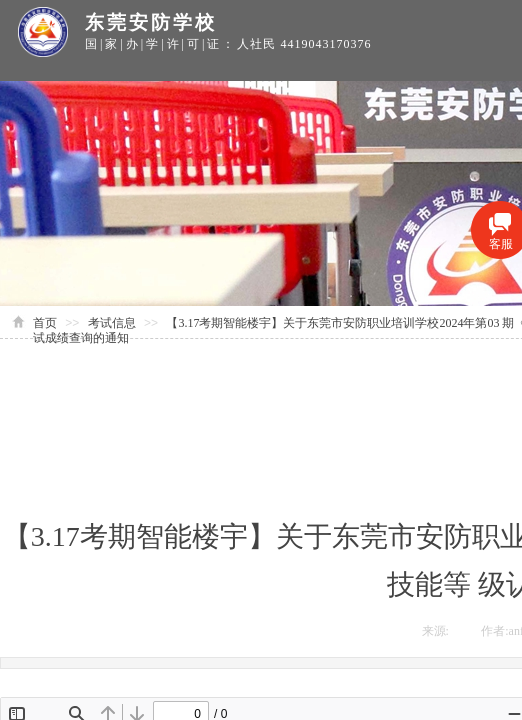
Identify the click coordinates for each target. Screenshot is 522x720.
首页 (45, 323)
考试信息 (112, 323)
